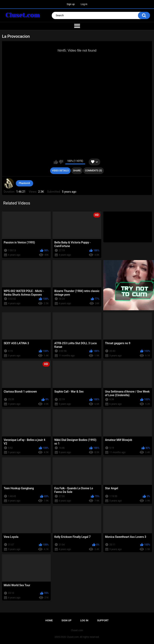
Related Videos (17, 203)
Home (49, 620)
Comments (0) (94, 171)
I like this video (56, 162)
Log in (84, 4)
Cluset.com (73, 637)
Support (103, 620)
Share (77, 171)
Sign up (71, 4)
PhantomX (24, 183)
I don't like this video (61, 162)
